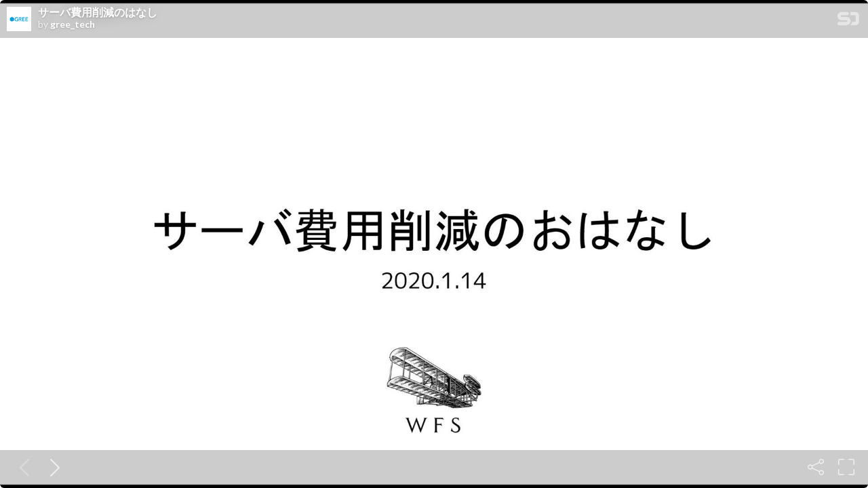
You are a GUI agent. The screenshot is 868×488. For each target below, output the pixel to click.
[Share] (816, 467)
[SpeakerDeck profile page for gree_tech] (19, 20)
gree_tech (73, 24)
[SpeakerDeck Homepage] (848, 21)
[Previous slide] (22, 467)
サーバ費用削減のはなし (98, 12)
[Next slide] (52, 467)
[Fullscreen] (846, 467)
